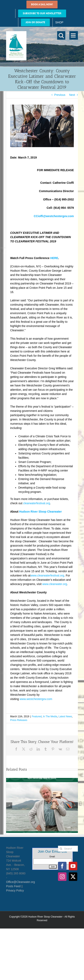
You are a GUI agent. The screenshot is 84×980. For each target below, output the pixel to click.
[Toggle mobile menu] (74, 35)
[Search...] (68, 849)
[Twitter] (73, 877)
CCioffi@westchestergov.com (54, 216)
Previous (60, 95)
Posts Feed (13, 886)
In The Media (50, 716)
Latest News (65, 716)
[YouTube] (73, 866)
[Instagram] (62, 877)
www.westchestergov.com (36, 699)
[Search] (61, 849)
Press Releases (19, 720)
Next (72, 95)
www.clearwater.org (55, 584)
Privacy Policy (15, 890)
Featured (37, 716)
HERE (54, 258)
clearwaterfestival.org (37, 503)
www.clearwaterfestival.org (47, 575)
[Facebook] (62, 866)
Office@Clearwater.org (21, 882)
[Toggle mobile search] (61, 35)
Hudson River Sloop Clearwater (40, 512)
